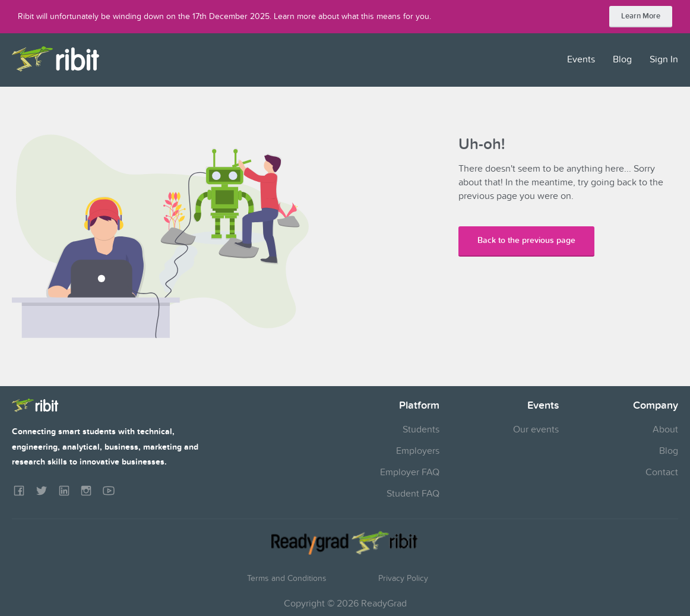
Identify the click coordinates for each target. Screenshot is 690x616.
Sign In (664, 59)
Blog (622, 59)
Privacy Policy (403, 578)
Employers (418, 451)
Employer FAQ (410, 472)
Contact (662, 472)
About (665, 429)
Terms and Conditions (287, 578)
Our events (536, 429)
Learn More (641, 16)
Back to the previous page (526, 240)
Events (581, 59)
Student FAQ (413, 494)
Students (421, 429)
